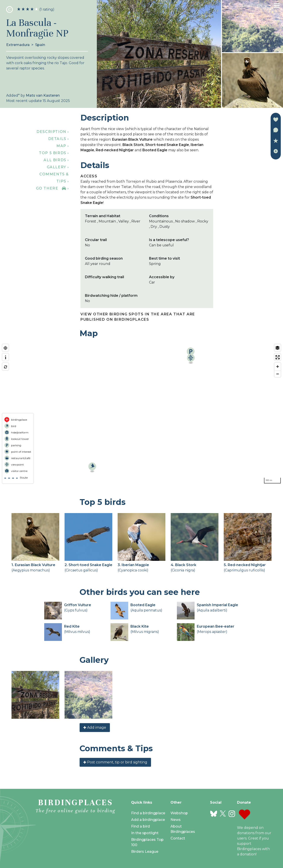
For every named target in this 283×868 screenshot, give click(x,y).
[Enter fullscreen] (278, 357)
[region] (141, 414)
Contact (178, 838)
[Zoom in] (278, 367)
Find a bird (141, 826)
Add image (95, 727)
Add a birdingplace (148, 820)
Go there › (53, 188)
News (176, 820)
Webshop (179, 813)
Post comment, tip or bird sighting (115, 762)
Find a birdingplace (148, 813)
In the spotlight (145, 833)
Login (247, 6)
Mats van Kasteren (43, 95)
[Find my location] (5, 348)
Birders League (145, 852)
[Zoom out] (278, 374)
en (260, 6)
